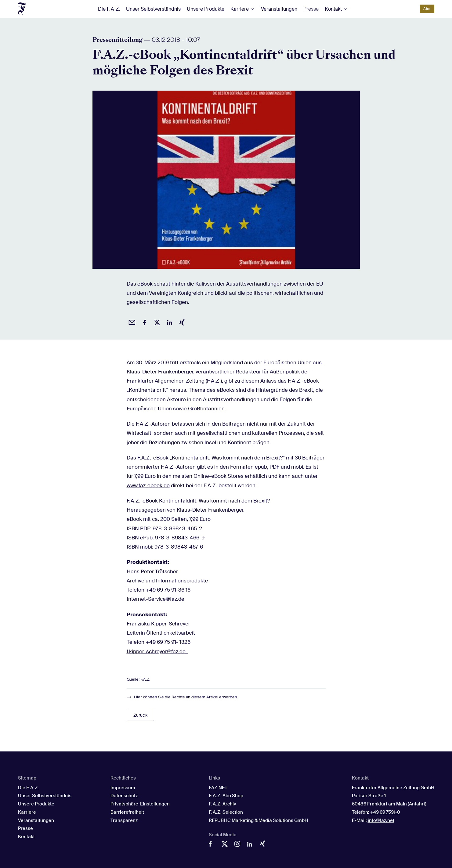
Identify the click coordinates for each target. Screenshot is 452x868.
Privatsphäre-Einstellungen (140, 804)
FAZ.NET (218, 788)
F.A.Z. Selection (226, 812)
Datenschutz (124, 796)
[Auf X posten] (156, 322)
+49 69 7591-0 (385, 812)
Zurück (140, 715)
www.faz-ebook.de (148, 485)
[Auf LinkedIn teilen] (168, 322)
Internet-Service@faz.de (155, 599)
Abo (427, 9)
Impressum (123, 788)
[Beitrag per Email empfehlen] (131, 322)
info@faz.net (381, 820)
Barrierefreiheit (127, 812)
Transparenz (124, 820)
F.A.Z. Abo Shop (226, 796)
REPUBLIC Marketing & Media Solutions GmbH (258, 820)
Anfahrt (417, 804)
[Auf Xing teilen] (181, 322)
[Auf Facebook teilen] (143, 322)
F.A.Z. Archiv (222, 804)
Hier (138, 697)
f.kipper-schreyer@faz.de (157, 651)
